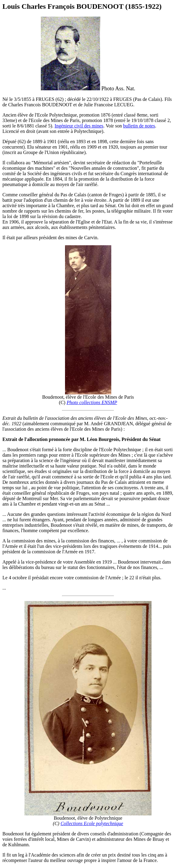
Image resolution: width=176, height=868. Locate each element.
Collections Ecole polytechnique (92, 823)
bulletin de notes (139, 126)
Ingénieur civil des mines (79, 126)
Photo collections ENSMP (92, 402)
